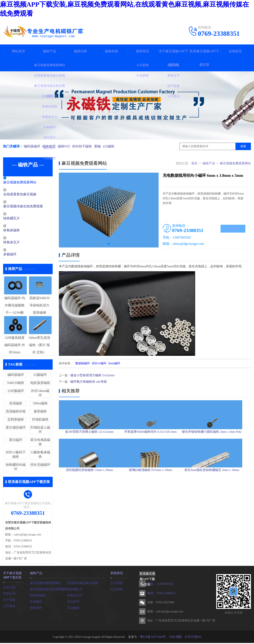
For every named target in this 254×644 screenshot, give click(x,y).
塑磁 (101, 146)
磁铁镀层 (50, 146)
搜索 (243, 146)
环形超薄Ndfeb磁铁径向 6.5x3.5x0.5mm (155, 448)
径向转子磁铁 (84, 146)
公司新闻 (116, 584)
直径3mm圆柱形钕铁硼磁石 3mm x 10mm (220, 507)
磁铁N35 (65, 146)
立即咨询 (233, 229)
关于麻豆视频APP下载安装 (173, 58)
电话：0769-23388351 (161, 594)
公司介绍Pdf (192, 638)
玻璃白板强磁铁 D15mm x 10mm (155, 507)
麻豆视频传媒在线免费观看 (31, 207)
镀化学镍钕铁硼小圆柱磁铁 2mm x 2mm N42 (220, 448)
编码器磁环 (32, 146)
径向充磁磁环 (40, 466)
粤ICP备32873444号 (154, 638)
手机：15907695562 (160, 585)
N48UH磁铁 (16, 384)
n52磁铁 (113, 146)
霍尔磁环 (16, 441)
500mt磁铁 (40, 405)
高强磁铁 (16, 405)
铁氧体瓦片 (21, 244)
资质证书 (9, 594)
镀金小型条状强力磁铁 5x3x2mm (91, 375)
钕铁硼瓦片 (21, 219)
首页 (194, 163)
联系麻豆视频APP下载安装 (204, 58)
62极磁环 (40, 376)
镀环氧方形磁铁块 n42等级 (87, 381)
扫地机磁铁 (40, 421)
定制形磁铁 (16, 421)
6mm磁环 (114, 363)
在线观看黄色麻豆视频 (28, 195)
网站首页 (19, 51)
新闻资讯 (142, 51)
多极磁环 (19, 256)
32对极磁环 (16, 392)
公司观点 (9, 606)
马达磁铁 (73, 609)
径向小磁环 (99, 363)
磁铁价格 (112, 51)
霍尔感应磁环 (16, 429)
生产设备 (9, 600)
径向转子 (73, 603)
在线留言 (235, 51)
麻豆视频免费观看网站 (28, 183)
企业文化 (9, 588)
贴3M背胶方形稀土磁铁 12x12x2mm (89, 448)
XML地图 (175, 638)
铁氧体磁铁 (21, 231)
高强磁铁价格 (16, 413)
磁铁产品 (50, 51)
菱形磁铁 (40, 413)
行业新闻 (116, 590)
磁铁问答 (81, 51)
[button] (109, 244)
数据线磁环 (83, 363)
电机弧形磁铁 (40, 384)
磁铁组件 (36, 609)
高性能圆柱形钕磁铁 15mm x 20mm (89, 507)
